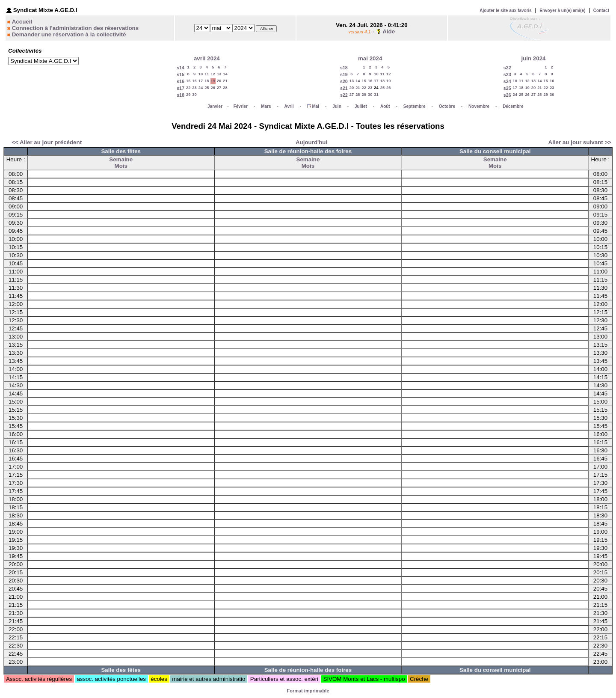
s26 (507, 95)
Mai (315, 106)
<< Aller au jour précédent (47, 142)
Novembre (479, 106)
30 (194, 95)
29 (188, 95)
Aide (389, 31)
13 (219, 74)
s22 (344, 95)
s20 (344, 81)
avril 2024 (207, 58)
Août (385, 106)
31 (376, 95)
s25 (507, 88)
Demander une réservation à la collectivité (69, 34)
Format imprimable (308, 691)
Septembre (415, 106)
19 (213, 81)
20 (219, 81)
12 (213, 74)
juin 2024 (533, 58)
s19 (344, 74)
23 (194, 88)
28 (225, 88)
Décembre (513, 106)
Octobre (447, 106)
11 (207, 74)
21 (225, 81)
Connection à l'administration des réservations (75, 28)
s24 (507, 81)
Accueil (22, 22)
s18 (181, 95)
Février (241, 106)
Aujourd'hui (311, 142)
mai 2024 (370, 58)
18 (207, 81)
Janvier (215, 106)
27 (219, 88)
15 (188, 81)
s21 (344, 88)
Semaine (121, 159)
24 (201, 88)
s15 (181, 74)
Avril (289, 106)
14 (225, 74)
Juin (337, 106)
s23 (507, 74)
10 (201, 74)
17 (201, 81)
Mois (121, 166)
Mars (266, 106)
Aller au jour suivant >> (580, 142)
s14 (181, 68)
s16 (181, 81)
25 (207, 88)
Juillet (361, 106)
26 (213, 88)
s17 (181, 88)
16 (194, 81)
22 (188, 88)
